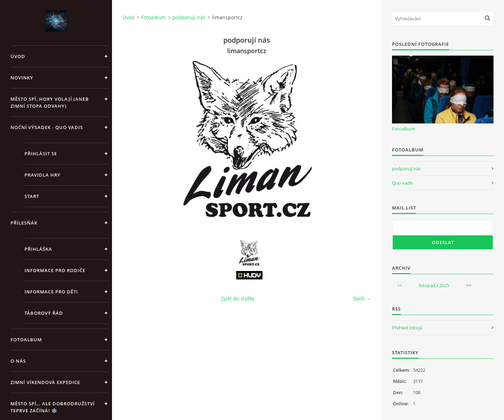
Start (32, 196)
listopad (427, 285)
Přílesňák (24, 223)
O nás (18, 361)
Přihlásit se (41, 154)
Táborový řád (44, 313)
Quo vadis (402, 183)
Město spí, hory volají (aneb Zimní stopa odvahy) (50, 102)
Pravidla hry (43, 175)
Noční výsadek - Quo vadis (47, 127)
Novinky (22, 78)
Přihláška (38, 249)
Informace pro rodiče (55, 270)
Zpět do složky (238, 298)
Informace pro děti (51, 292)
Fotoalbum (26, 340)
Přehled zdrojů (407, 328)
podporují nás (189, 17)
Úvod (18, 56)
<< (399, 285)
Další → (362, 298)
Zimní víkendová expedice (45, 382)
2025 (444, 285)
